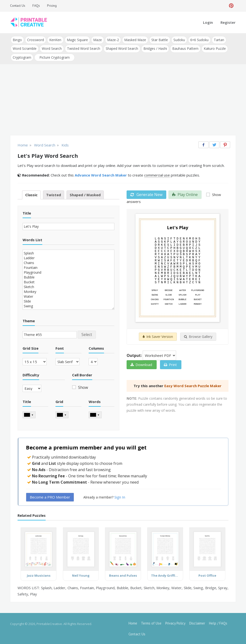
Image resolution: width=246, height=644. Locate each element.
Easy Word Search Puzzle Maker (193, 386)
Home (133, 623)
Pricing (52, 6)
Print (170, 365)
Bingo (17, 40)
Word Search (52, 48)
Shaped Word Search (122, 48)
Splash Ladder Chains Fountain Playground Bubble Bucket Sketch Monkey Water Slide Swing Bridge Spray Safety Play (68, 279)
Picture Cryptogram (55, 57)
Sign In (120, 497)
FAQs (36, 6)
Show (83, 387)
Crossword (36, 40)
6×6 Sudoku (199, 40)
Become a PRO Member (50, 497)
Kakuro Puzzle (215, 48)
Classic (31, 195)
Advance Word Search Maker (101, 175)
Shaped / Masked (85, 195)
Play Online (185, 194)
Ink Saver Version (158, 337)
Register (228, 22)
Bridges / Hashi (155, 48)
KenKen (55, 40)
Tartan (218, 40)
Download (141, 365)
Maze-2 (113, 40)
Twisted (54, 195)
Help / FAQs (218, 623)
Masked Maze (135, 40)
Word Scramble (25, 48)
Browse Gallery (198, 337)
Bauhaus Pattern (185, 48)
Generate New (146, 194)
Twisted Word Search (84, 48)
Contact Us (18, 6)
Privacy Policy (175, 623)
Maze (97, 40)
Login (208, 22)
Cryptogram (22, 57)
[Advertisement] (123, 100)
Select (87, 334)
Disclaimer (197, 623)
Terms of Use (151, 623)
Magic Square (77, 40)
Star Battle (159, 40)
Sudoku (179, 40)
